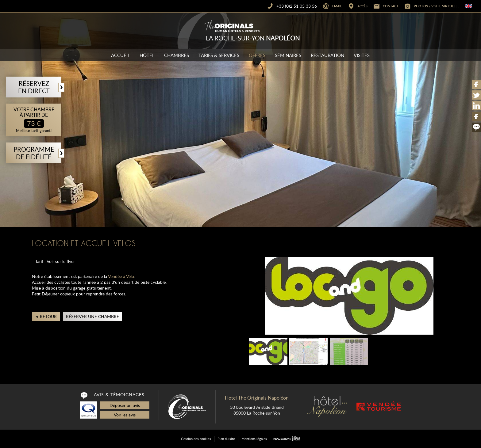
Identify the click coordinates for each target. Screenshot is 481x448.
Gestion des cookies (196, 439)
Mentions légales (254, 439)
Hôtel (147, 55)
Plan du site (226, 439)
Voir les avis (125, 415)
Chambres (177, 55)
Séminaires (288, 55)
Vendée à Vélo (121, 276)
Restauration (327, 55)
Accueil (121, 55)
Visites (362, 55)
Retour (48, 316)
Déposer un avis (125, 405)
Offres (257, 55)
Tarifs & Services (219, 55)
